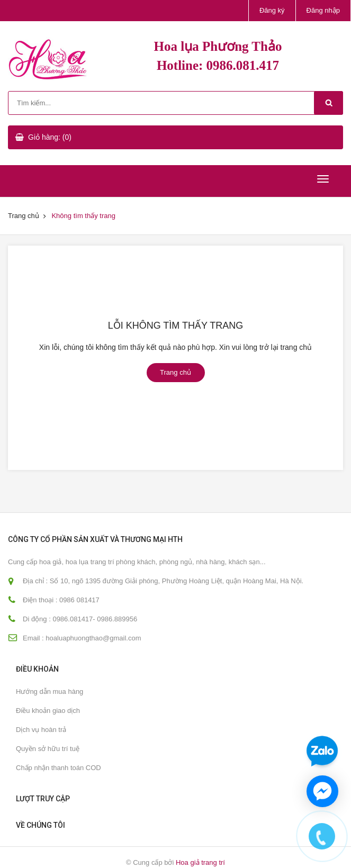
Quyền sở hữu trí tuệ (48, 749)
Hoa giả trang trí (200, 862)
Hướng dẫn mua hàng (49, 691)
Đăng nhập (323, 10)
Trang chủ (24, 216)
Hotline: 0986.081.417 (218, 65)
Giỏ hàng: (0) (50, 137)
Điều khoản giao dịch (48, 711)
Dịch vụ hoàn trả (41, 730)
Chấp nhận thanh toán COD (58, 768)
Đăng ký (272, 10)
